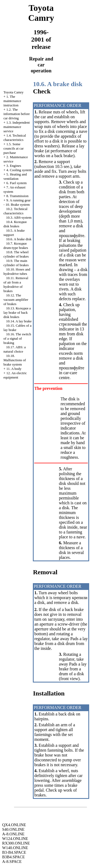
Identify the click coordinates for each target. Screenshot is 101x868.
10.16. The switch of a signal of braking (17, 338)
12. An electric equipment (15, 375)
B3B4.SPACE (13, 857)
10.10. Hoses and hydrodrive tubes (17, 271)
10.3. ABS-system (19, 217)
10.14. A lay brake (19, 321)
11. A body (14, 369)
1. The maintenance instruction (12, 101)
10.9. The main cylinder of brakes (16, 263)
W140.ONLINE (15, 848)
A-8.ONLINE (13, 834)
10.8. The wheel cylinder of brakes (16, 254)
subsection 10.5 (49, 166)
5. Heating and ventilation (15, 176)
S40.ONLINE (13, 829)
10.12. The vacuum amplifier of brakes (16, 300)
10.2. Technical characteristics (15, 211)
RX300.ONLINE (16, 843)
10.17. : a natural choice (15, 349)
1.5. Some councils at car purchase (14, 148)
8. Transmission (17, 196)
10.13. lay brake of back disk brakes (17, 313)
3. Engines (14, 166)
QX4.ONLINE (14, 825)
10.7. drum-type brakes (16, 246)
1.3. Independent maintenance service (17, 127)
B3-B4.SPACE (14, 852)
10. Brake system (18, 205)
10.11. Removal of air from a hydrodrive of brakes (16, 284)
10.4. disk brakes (15, 224)
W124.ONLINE (15, 839)
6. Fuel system (16, 183)
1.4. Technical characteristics (15, 138)
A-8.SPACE (12, 862)
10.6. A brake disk (19, 239)
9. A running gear (18, 200)
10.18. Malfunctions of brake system (15, 360)
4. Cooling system (19, 170)
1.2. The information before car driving (17, 114)
